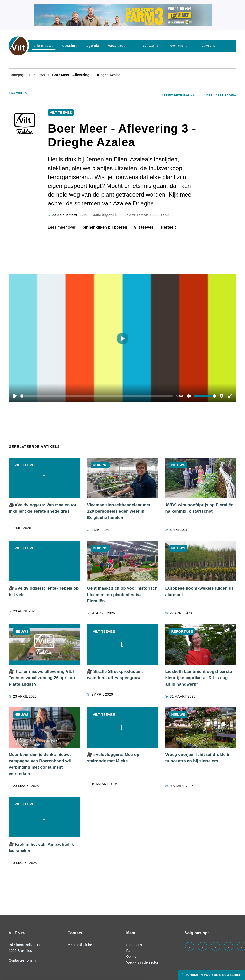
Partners (133, 951)
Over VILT (177, 46)
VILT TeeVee (144, 227)
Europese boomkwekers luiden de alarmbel (199, 591)
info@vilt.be (83, 945)
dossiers (70, 46)
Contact (149, 46)
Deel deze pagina (220, 95)
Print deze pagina (178, 95)
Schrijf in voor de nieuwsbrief (213, 975)
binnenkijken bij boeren (105, 227)
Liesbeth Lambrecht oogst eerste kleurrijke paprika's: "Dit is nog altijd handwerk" (198, 678)
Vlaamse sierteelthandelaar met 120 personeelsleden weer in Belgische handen (119, 511)
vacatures (117, 46)
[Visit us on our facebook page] (190, 946)
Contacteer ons (23, 960)
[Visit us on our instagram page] (216, 946)
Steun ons (134, 945)
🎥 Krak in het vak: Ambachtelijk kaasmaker (41, 848)
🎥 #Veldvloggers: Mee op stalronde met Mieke (113, 758)
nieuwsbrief (208, 46)
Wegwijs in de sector (142, 962)
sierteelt (168, 227)
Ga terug (18, 93)
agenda (93, 46)
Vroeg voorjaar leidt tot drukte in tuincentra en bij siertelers (198, 758)
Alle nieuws (44, 46)
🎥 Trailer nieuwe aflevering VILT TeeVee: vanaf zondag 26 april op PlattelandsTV (42, 678)
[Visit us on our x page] (228, 946)
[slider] (97, 396)
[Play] (15, 396)
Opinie (131, 957)
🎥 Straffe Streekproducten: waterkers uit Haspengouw (115, 675)
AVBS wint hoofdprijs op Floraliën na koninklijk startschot (199, 508)
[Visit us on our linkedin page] (203, 946)
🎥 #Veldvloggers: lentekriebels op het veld (44, 591)
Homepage (18, 75)
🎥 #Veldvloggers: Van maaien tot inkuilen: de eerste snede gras (43, 508)
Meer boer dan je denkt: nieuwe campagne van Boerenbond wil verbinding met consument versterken (40, 764)
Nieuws (40, 75)
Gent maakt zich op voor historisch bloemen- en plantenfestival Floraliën (122, 595)
